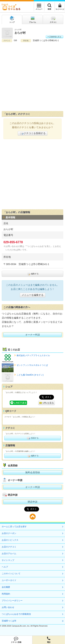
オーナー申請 (33, 335)
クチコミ (53, 19)
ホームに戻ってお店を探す (14, 527)
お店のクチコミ (9, 547)
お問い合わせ (8, 607)
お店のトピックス (10, 540)
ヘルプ (5, 567)
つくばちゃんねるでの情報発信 (16, 614)
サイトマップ (8, 560)
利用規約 (6, 594)
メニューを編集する (33, 295)
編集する (32, 274)
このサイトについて (11, 574)
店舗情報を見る (55, 37)
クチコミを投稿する (33, 133)
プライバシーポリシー (12, 601)
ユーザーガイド (9, 580)
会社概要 (6, 587)
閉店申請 (33, 502)
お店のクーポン (9, 533)
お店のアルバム (9, 554)
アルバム (33, 19)
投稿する (32, 438)
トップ (12, 19)
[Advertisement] (32, 77)
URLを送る (47, 403)
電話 (49, 640)
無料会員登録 (33, 472)
